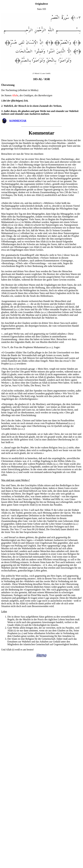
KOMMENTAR (18, 121)
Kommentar (41, 133)
